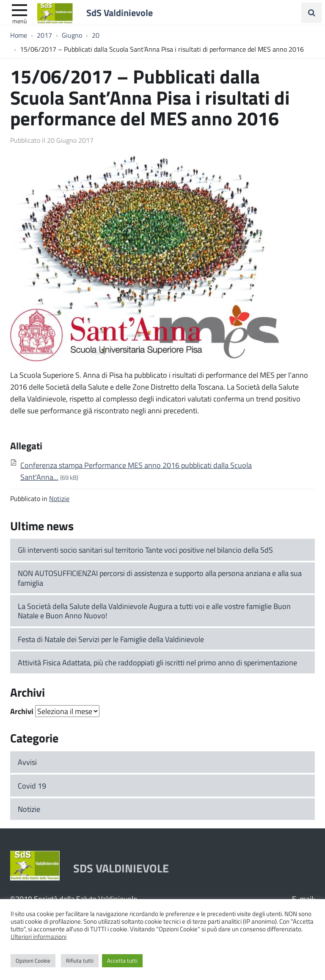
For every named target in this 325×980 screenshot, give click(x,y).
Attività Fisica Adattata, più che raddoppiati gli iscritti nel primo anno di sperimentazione (157, 662)
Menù (19, 21)
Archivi (22, 711)
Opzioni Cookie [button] (33, 961)
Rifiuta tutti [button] (80, 961)
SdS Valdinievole (120, 12)
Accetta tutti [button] (122, 961)
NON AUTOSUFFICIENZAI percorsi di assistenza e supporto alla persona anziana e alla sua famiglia (160, 578)
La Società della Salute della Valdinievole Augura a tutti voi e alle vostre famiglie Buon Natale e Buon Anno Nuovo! (154, 611)
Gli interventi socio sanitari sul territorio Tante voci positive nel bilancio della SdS (145, 550)
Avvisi (27, 762)
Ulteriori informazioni (39, 936)
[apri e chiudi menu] (19, 9)
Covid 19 (32, 786)
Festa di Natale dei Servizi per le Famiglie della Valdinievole (111, 639)
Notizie (59, 498)
